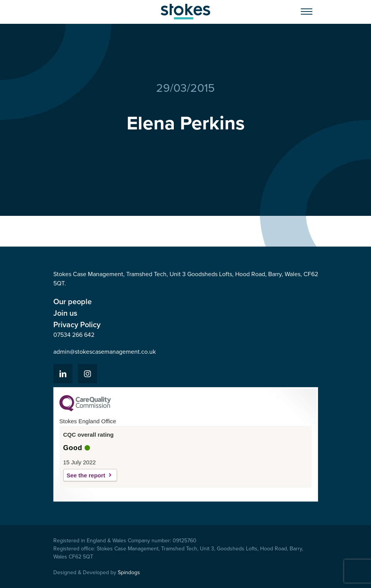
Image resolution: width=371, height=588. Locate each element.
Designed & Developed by (97, 572)
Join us (65, 313)
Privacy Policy (77, 325)
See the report (86, 475)
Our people (73, 301)
